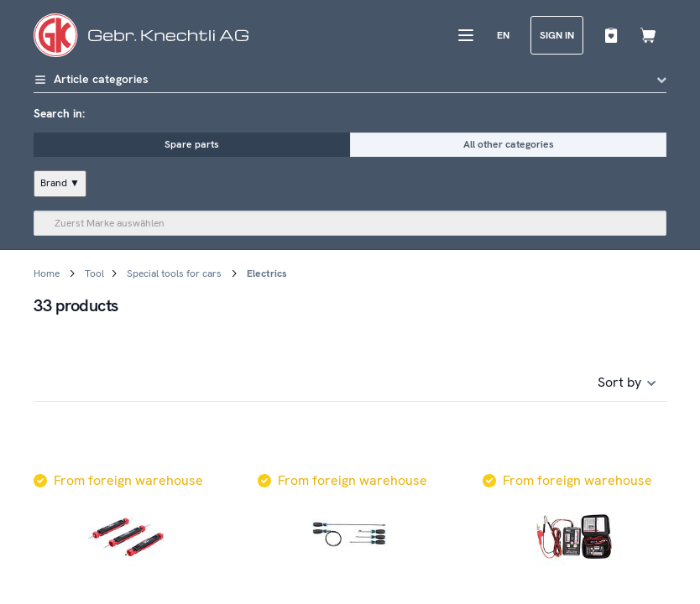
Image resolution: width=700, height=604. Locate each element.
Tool (94, 273)
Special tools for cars (174, 273)
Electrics (267, 273)
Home (47, 273)
